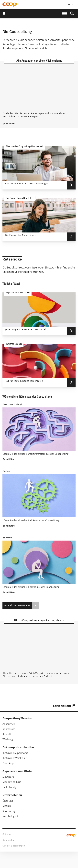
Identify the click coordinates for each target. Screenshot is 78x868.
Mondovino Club (12, 798)
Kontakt (7, 750)
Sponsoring (9, 827)
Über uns (8, 817)
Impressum (9, 745)
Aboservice (9, 740)
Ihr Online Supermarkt (15, 769)
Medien (7, 822)
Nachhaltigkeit (11, 832)
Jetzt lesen (9, 140)
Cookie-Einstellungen (14, 862)
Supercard (8, 793)
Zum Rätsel (9, 475)
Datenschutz (9, 857)
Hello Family (10, 803)
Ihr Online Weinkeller (14, 774)
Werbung (8, 755)
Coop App (8, 779)
